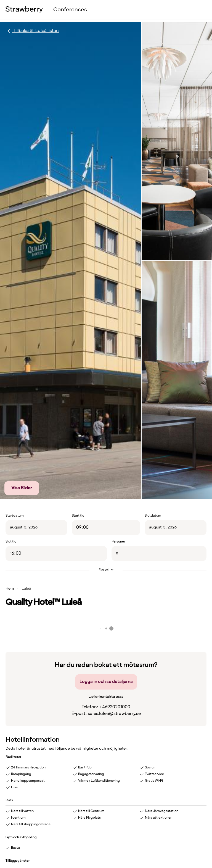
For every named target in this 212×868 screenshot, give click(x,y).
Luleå (26, 589)
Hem (10, 589)
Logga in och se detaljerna (106, 682)
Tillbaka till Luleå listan (32, 31)
